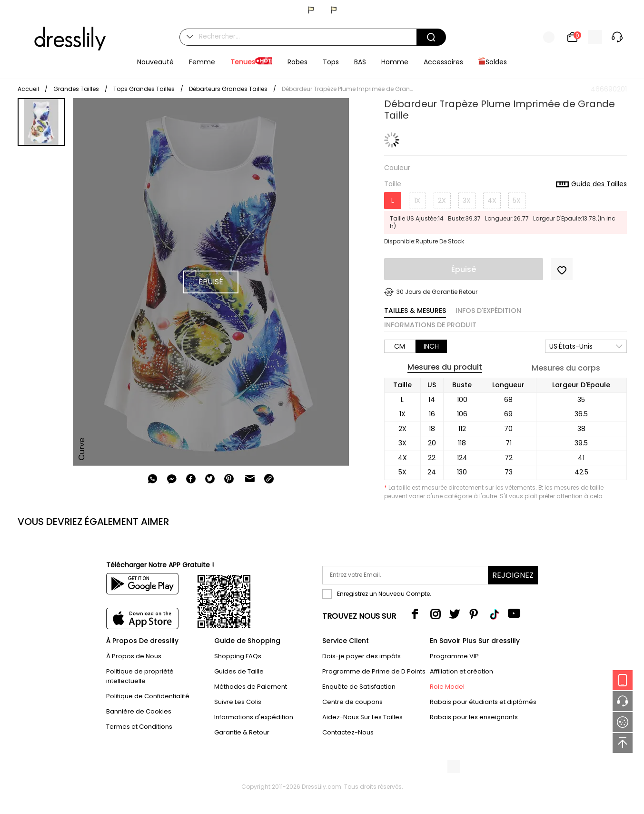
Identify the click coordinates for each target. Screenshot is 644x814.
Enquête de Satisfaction (359, 687)
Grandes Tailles (76, 89)
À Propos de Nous (134, 656)
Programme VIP (454, 656)
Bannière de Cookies (139, 711)
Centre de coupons (352, 702)
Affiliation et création (461, 671)
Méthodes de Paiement (251, 687)
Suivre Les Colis (238, 702)
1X (417, 201)
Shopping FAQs (238, 656)
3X (467, 201)
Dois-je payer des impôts (362, 656)
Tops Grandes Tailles (144, 89)
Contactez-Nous (348, 732)
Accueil (28, 89)
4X (492, 201)
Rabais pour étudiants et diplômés (483, 702)
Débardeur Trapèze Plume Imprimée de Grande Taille (348, 89)
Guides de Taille (239, 671)
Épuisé (464, 269)
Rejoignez (513, 575)
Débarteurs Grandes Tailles (228, 89)
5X (517, 201)
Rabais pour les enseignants (474, 717)
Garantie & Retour (242, 732)
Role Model (447, 687)
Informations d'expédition (254, 717)
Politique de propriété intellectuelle (140, 676)
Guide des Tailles (591, 184)
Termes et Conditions (139, 727)
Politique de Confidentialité (148, 696)
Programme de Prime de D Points (374, 671)
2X (442, 201)
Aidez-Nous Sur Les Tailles (362, 717)
